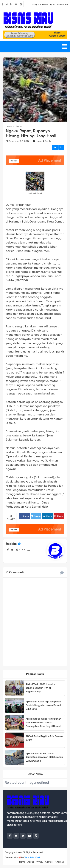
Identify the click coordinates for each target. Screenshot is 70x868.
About (31, 862)
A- (61, 147)
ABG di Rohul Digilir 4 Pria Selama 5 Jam (44, 738)
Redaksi (11, 544)
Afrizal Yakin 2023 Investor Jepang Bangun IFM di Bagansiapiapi (40, 688)
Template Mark (32, 857)
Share (25, 516)
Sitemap (60, 862)
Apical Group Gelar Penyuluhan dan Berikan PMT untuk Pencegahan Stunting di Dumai (43, 722)
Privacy (39, 862)
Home (22, 862)
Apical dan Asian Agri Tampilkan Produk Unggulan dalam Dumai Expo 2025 (43, 705)
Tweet (36, 516)
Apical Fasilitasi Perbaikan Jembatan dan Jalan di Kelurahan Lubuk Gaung (44, 757)
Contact (49, 862)
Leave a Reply (43, 141)
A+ (55, 147)
